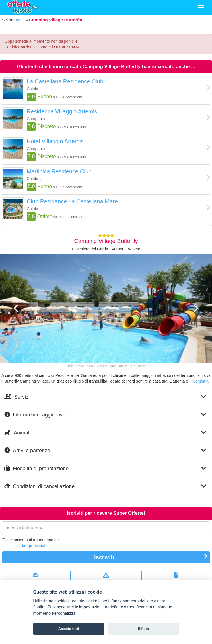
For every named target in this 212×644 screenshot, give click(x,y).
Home (19, 20)
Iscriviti (151, 557)
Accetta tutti (69, 629)
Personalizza (64, 613)
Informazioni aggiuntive (105, 415)
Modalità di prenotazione (105, 468)
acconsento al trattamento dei (31, 543)
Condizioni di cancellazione (105, 486)
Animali (105, 433)
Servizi (105, 397)
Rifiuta (143, 629)
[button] (16, 333)
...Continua (199, 381)
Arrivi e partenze (105, 450)
